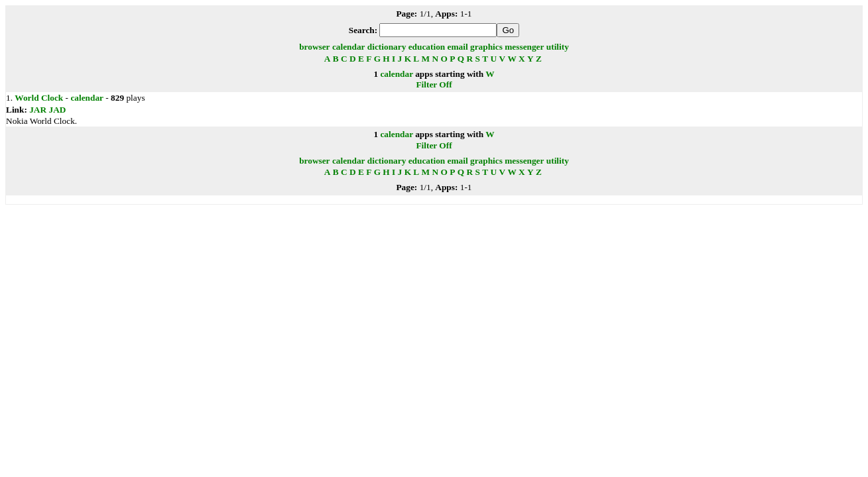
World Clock (39, 98)
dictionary (387, 47)
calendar (349, 47)
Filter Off (434, 84)
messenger (524, 47)
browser (314, 47)
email (458, 47)
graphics (486, 47)
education (427, 47)
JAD (57, 110)
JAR (38, 110)
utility (558, 47)
